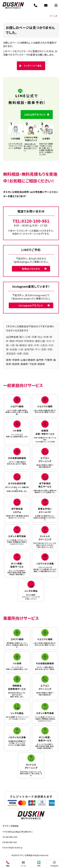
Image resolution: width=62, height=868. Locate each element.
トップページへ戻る (33, 66)
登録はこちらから (31, 269)
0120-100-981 (36, 221)
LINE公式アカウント (35, 115)
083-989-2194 (12, 837)
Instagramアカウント (31, 305)
